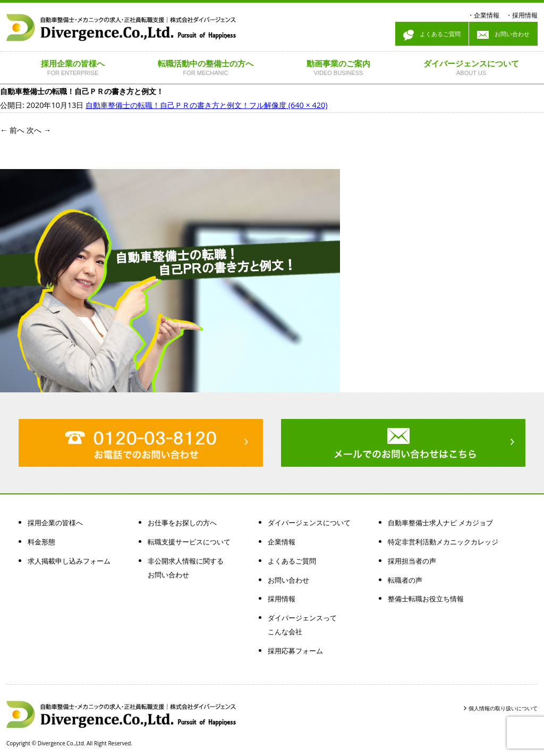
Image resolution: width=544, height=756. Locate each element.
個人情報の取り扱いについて (503, 708)
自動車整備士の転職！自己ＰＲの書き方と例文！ (167, 105)
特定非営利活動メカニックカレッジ (443, 542)
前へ (12, 130)
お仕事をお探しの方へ (182, 523)
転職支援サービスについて (189, 542)
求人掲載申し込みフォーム (69, 561)
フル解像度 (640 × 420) (288, 105)
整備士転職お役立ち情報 (426, 599)
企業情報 (487, 15)
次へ (39, 130)
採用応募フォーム (295, 651)
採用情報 (525, 15)
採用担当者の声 (412, 561)
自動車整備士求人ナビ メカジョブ (440, 523)
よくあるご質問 (432, 35)
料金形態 (41, 542)
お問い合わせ (503, 35)
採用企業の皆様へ (55, 523)
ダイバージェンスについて (309, 523)
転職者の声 (405, 580)
